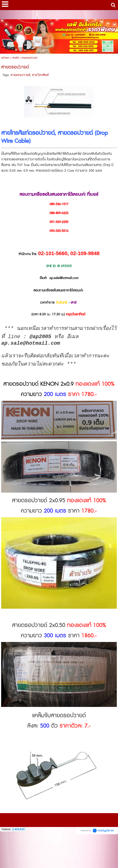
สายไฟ (15, 58)
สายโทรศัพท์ (40, 75)
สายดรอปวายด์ (20, 75)
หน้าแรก (5, 58)
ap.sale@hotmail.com (64, 278)
